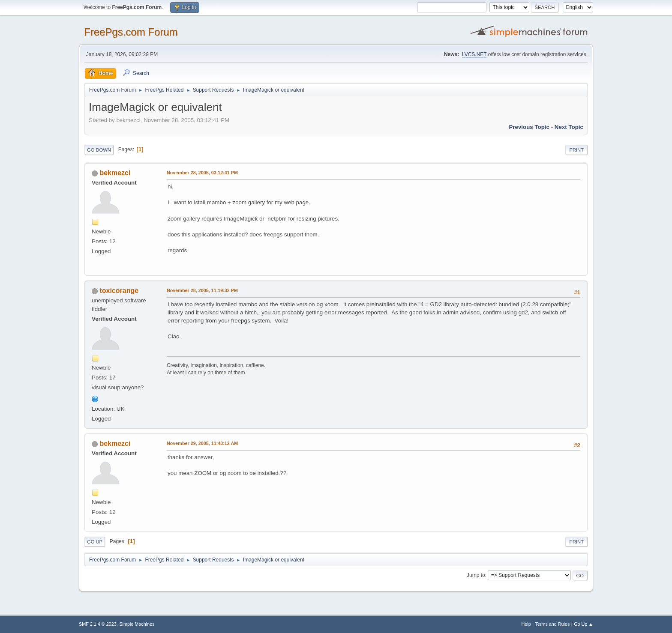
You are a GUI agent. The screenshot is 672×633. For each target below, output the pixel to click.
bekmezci (115, 173)
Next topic (569, 127)
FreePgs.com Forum (131, 32)
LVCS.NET (474, 54)
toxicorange (119, 291)
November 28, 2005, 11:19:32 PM (202, 290)
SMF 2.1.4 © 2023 (98, 624)
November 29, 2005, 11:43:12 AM (202, 443)
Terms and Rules (553, 624)
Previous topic (529, 127)
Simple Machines (137, 624)
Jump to (476, 575)
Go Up (95, 542)
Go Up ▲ (583, 624)
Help (526, 624)
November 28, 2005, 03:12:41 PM (202, 173)
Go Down (99, 150)
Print (576, 150)
